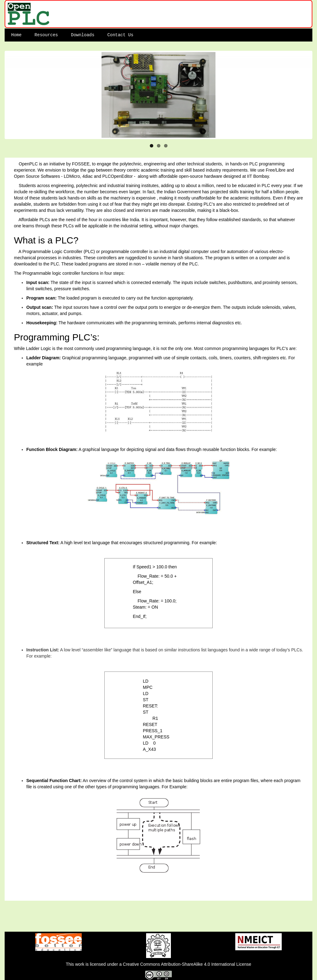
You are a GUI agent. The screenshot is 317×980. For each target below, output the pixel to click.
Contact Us (120, 35)
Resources (46, 35)
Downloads (83, 35)
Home (16, 35)
